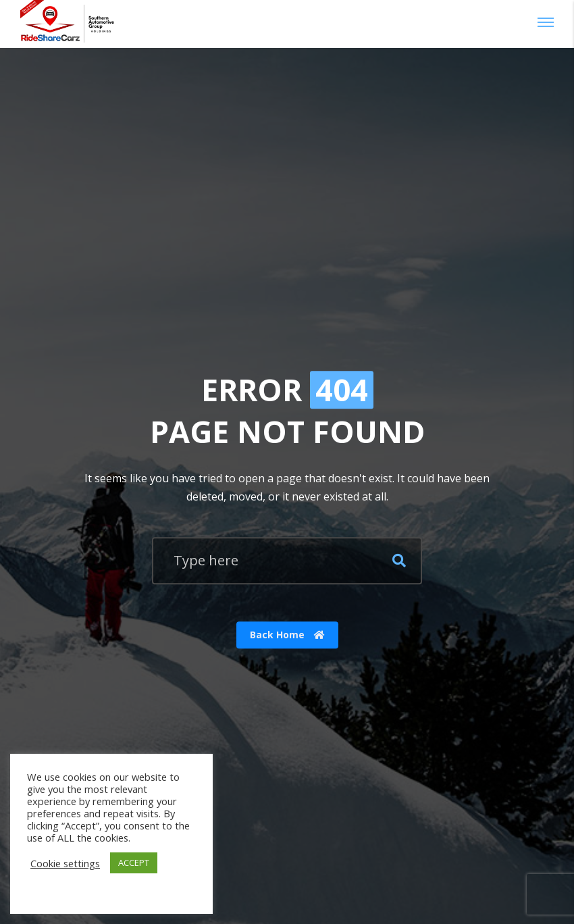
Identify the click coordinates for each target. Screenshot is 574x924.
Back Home (287, 635)
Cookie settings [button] (65, 863)
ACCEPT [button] (134, 863)
